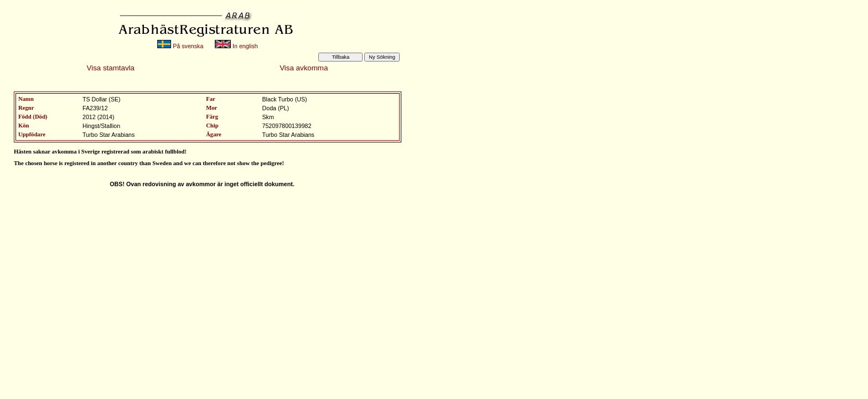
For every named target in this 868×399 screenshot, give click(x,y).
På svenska (180, 46)
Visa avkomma (304, 68)
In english (236, 46)
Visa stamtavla (111, 68)
